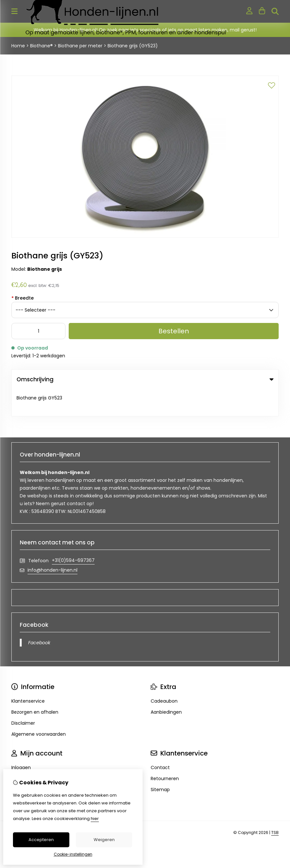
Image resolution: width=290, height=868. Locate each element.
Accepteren (41, 840)
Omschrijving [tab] (145, 379)
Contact (160, 741)
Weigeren (104, 840)
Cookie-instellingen (73, 854)
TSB (275, 806)
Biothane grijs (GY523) (133, 46)
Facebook (39, 616)
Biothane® (41, 46)
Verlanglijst (23, 763)
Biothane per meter (80, 46)
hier (95, 819)
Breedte (23, 298)
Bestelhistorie (26, 752)
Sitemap (160, 763)
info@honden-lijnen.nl (52, 543)
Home (18, 46)
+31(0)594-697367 (73, 533)
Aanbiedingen (166, 685)
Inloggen (21, 741)
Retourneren (165, 752)
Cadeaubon (164, 674)
